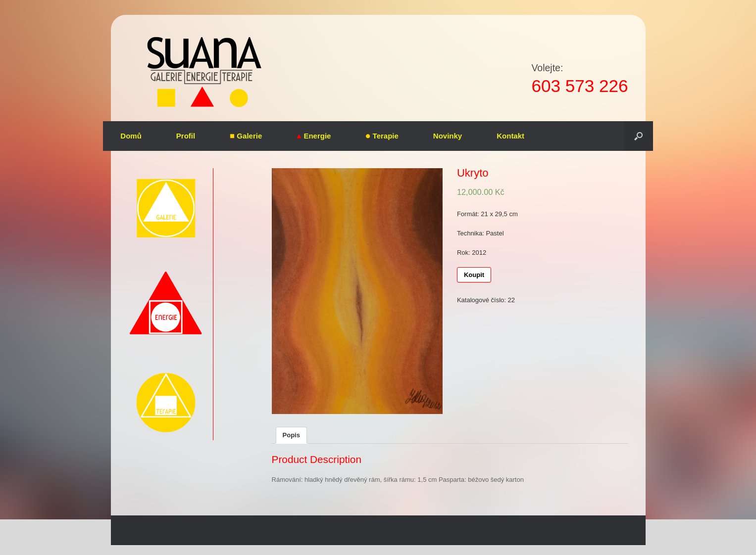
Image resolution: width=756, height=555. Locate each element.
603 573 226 (580, 86)
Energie (314, 136)
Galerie (246, 136)
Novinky (448, 136)
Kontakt (510, 136)
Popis (291, 435)
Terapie (382, 136)
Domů (131, 136)
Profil (186, 136)
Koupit (474, 275)
